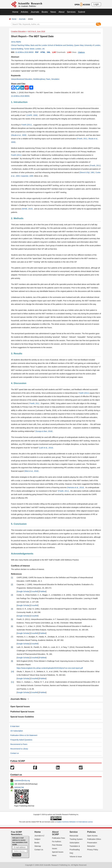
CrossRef (34, 591)
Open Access (92, 836)
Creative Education (18, 31)
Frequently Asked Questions (21, 740)
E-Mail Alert (15, 726)
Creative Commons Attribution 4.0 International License (74, 822)
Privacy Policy (93, 850)
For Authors (56, 842)
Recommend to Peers (19, 744)
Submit (81, 12)
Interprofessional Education (22, 79)
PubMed (43, 591)
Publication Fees (58, 838)
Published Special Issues (22, 712)
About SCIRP (55, 833)
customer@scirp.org (22, 780)
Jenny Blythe (16, 42)
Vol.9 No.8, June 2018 (36, 31)
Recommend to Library (19, 749)
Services (71, 12)
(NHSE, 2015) (27, 209)
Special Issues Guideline (22, 717)
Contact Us (39, 850)
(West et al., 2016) (32, 471)
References (16, 574)
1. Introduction (19, 102)
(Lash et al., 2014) (46, 448)
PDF (37, 52)
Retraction (91, 846)
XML (49, 52)
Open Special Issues (20, 707)
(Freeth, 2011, (82, 139)
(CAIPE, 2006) (32, 115)
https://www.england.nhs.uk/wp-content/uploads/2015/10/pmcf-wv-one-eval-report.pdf (50, 668)
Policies (91, 832)
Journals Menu (20, 699)
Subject (37, 839)
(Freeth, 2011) (95, 166)
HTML (43, 52)
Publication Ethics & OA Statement (24, 735)
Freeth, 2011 (35, 403)
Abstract (15, 57)
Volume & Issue (76, 857)
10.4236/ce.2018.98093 (24, 52)
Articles (24, 12)
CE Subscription (17, 731)
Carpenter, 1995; (27, 176)
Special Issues (58, 852)
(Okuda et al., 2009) (19, 135)
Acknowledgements (22, 554)
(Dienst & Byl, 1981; (87, 172)
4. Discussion (19, 383)
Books (45, 12)
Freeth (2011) (27, 125)
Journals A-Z (39, 836)
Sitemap (38, 846)
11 (12, 682)
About (61, 12)
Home (15, 12)
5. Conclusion (19, 524)
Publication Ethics (94, 839)
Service (74, 832)
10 (12, 672)
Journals (35, 12)
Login (96, 4)
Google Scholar (23, 591)
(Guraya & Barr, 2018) (44, 431)
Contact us (15, 753)
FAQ (71, 853)
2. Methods (17, 218)
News (53, 12)
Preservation (92, 843)
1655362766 (19, 787)
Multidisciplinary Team (42, 79)
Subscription (74, 843)
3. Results (17, 353)
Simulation (55, 79)
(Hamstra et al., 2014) (76, 487)
